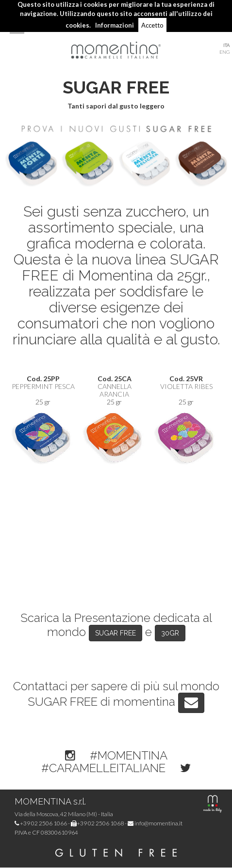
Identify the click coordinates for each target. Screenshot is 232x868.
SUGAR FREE (116, 633)
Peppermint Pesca (43, 387)
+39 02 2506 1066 (41, 823)
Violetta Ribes (186, 387)
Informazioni (115, 25)
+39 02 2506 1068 (97, 823)
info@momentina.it (155, 823)
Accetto (152, 25)
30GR (170, 633)
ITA (226, 45)
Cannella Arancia (115, 390)
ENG (224, 52)
